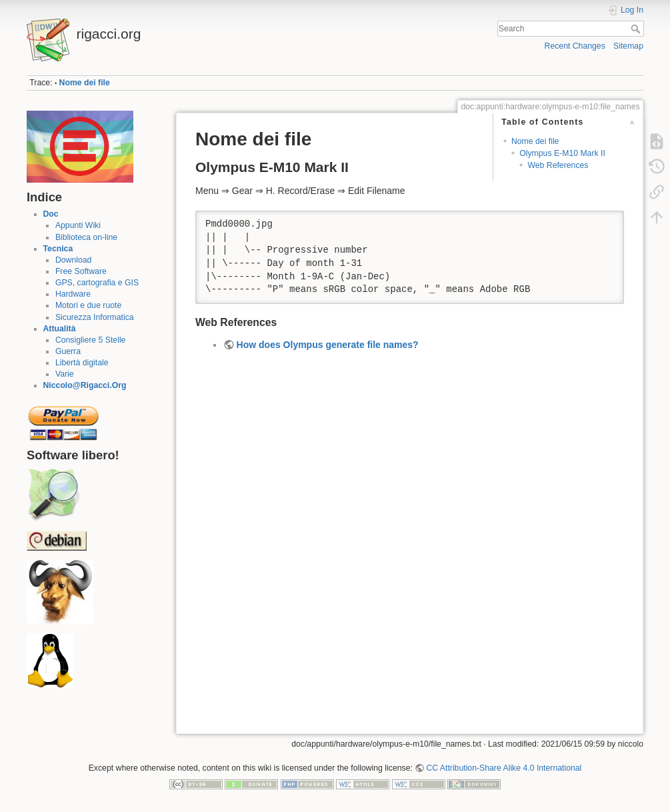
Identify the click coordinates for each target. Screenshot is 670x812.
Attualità (60, 329)
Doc (51, 214)
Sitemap (628, 46)
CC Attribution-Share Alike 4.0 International (504, 768)
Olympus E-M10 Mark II (562, 153)
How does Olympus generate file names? (328, 345)
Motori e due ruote (88, 305)
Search (637, 29)
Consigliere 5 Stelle (91, 340)
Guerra (68, 351)
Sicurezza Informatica (95, 317)
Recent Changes (575, 46)
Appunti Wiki (78, 225)
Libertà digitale (82, 363)
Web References (558, 165)
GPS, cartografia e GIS (97, 283)
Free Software (81, 271)
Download (73, 260)
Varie (65, 374)
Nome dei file (85, 83)
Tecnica (58, 249)
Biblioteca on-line (86, 237)
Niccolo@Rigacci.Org (85, 385)
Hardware (73, 294)
